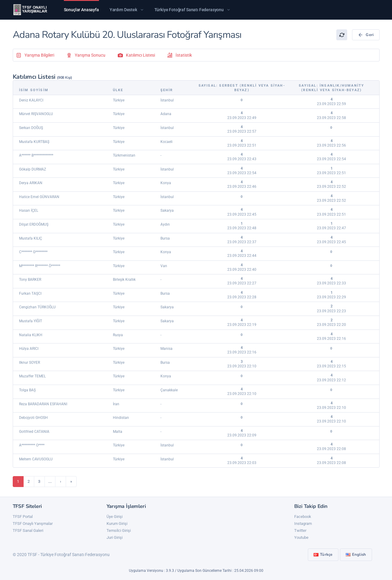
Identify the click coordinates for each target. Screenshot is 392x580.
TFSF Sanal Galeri (28, 530)
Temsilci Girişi (119, 530)
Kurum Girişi (117, 524)
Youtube (301, 537)
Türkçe (323, 555)
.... (50, 481)
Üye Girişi (115, 517)
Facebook (303, 517)
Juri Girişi (115, 537)
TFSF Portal (23, 517)
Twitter (300, 530)
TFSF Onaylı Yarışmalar (33, 524)
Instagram (303, 524)
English (356, 555)
